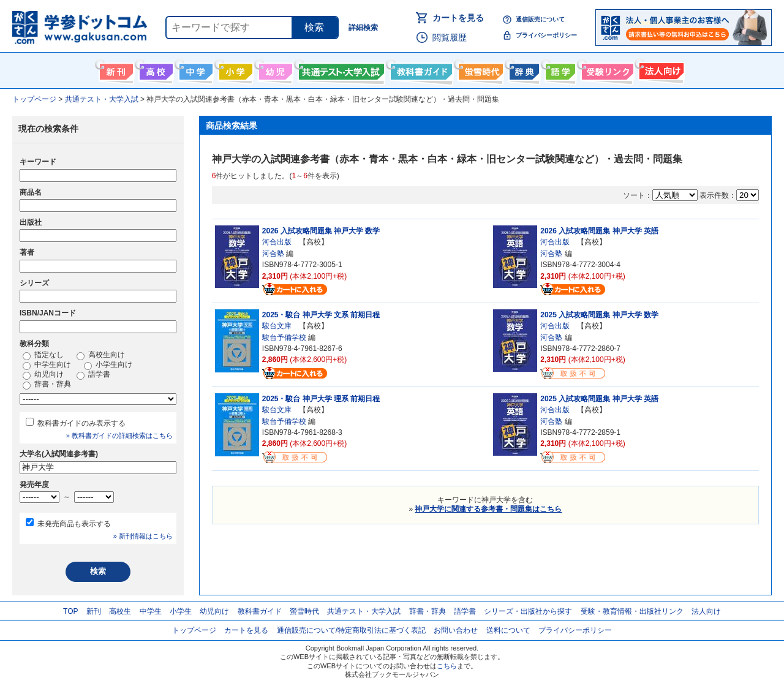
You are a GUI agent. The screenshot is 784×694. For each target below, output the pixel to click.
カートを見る (458, 18)
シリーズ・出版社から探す (528, 611)
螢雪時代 (479, 69)
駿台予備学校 (284, 338)
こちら (447, 666)
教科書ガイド (420, 69)
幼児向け (274, 69)
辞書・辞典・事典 (523, 69)
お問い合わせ (456, 630)
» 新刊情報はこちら (143, 536)
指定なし (43, 355)
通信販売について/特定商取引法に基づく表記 (351, 630)
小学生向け (234, 69)
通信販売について (540, 19)
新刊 (94, 611)
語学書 (559, 69)
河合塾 (273, 254)
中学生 (151, 611)
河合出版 (277, 242)
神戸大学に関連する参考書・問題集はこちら (488, 509)
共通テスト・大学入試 (340, 69)
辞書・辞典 (47, 385)
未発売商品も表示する (74, 524)
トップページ (194, 630)
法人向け (660, 69)
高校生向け (155, 69)
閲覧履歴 (450, 37)
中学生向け (194, 69)
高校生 (120, 611)
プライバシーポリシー (546, 35)
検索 (314, 27)
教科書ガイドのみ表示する (81, 423)
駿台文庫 (277, 326)
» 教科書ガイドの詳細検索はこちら (119, 436)
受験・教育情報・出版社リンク (632, 611)
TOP (70, 611)
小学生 (181, 611)
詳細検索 (363, 28)
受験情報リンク (606, 69)
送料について (508, 630)
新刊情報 (115, 69)
